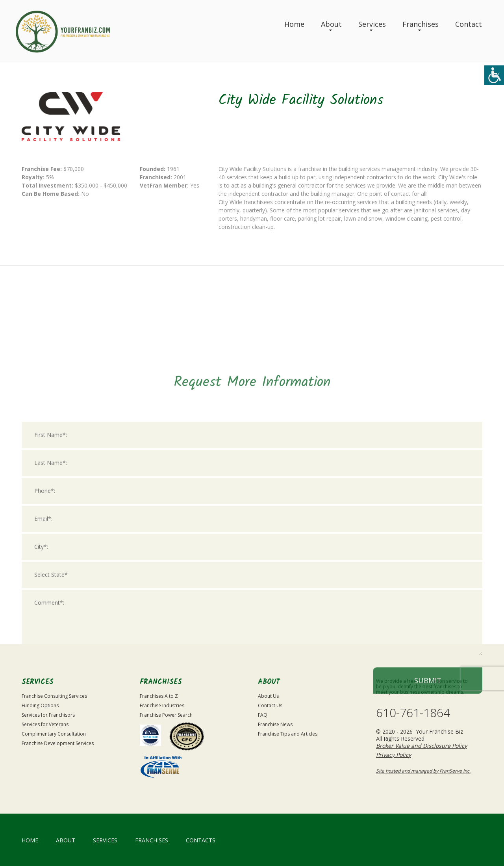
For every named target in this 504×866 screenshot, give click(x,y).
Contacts (201, 840)
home (30, 840)
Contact (469, 24)
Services (372, 24)
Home (294, 24)
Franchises (421, 24)
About (331, 24)
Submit (428, 813)
